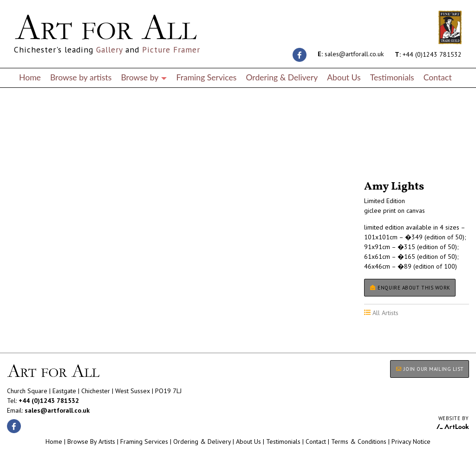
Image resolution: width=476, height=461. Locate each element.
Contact (438, 77)
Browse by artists (81, 77)
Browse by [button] (144, 77)
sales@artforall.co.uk (351, 54)
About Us (344, 77)
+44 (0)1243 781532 (428, 54)
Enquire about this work (410, 288)
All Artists (23, 155)
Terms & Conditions (359, 441)
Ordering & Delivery (282, 77)
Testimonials (392, 77)
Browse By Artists (91, 441)
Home (30, 77)
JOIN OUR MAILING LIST (430, 369)
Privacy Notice (411, 441)
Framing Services (206, 77)
